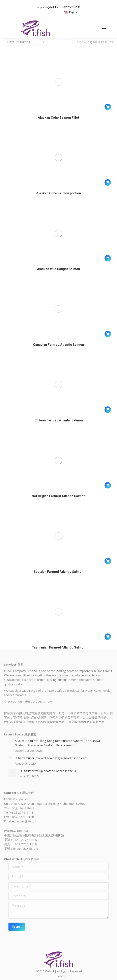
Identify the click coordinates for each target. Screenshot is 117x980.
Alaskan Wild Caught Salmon (58, 269)
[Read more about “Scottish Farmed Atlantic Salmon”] (108, 561)
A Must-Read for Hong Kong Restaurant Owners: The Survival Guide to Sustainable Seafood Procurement (58, 743)
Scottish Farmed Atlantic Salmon (58, 572)
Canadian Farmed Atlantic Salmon (58, 345)
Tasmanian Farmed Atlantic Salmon (59, 647)
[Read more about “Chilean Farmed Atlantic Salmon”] (108, 410)
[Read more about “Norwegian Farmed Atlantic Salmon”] (108, 485)
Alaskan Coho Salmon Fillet (58, 118)
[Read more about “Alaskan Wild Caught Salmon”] (108, 258)
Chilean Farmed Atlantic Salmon (59, 420)
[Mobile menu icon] (104, 29)
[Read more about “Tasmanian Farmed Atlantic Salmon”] (108, 637)
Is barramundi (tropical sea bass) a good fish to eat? (51, 758)
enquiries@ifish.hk (24, 821)
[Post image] (10, 740)
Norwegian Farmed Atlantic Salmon (59, 496)
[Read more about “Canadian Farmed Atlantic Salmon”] (108, 334)
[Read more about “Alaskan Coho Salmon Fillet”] (108, 107)
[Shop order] (26, 42)
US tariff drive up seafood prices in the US (49, 771)
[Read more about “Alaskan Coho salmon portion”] (108, 183)
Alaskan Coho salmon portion (59, 193)
